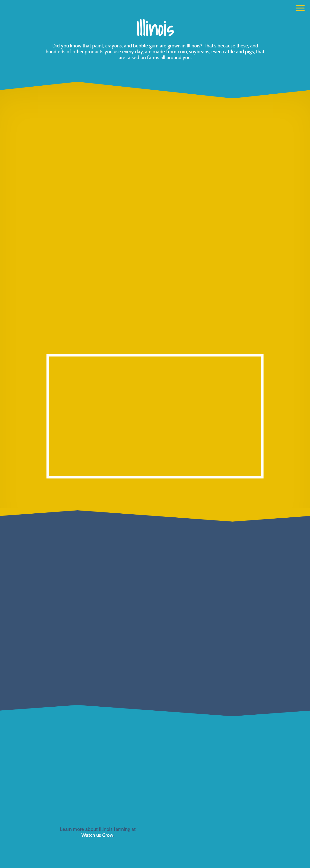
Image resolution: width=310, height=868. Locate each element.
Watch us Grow (97, 835)
